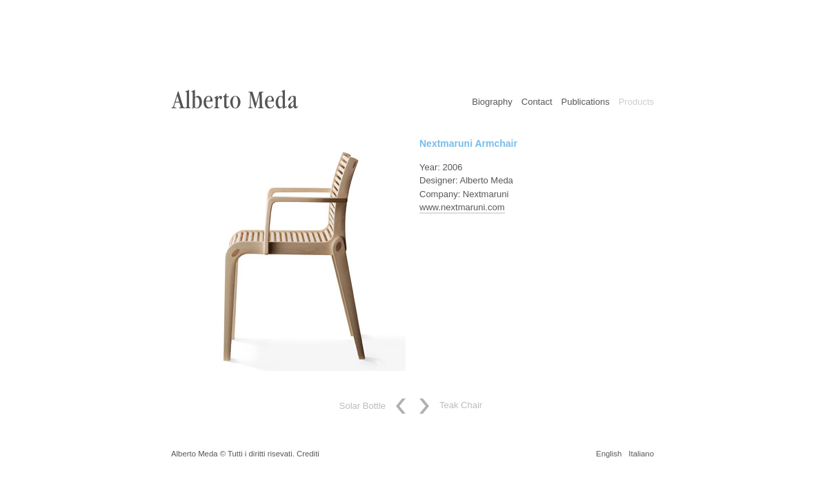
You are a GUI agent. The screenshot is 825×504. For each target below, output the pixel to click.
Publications (586, 102)
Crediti (308, 454)
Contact (537, 102)
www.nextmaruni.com (462, 207)
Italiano (641, 454)
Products (636, 102)
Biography (492, 102)
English (609, 454)
